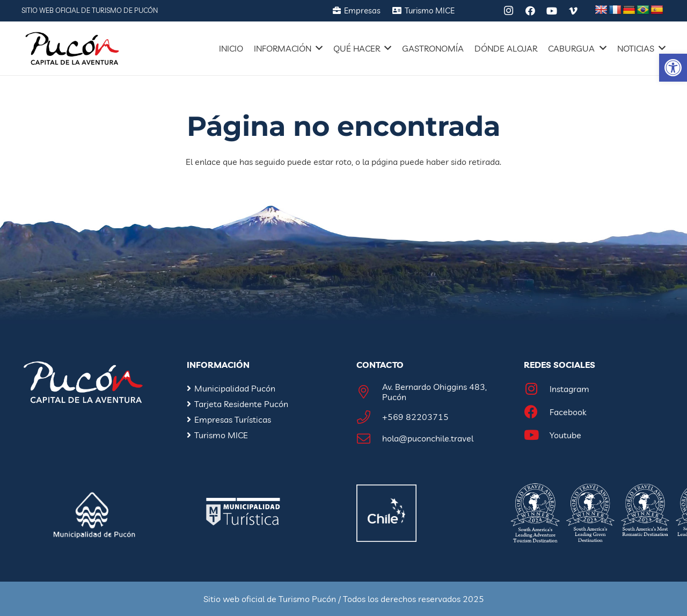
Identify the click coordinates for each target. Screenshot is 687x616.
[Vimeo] (573, 11)
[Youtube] (537, 436)
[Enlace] (72, 48)
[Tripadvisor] (487, 11)
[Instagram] (509, 11)
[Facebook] (530, 11)
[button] (673, 68)
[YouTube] (552, 11)
